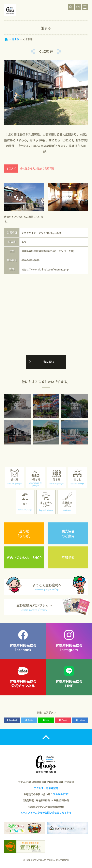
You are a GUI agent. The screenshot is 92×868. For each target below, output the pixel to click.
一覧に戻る (48, 362)
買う (25, 504)
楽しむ (77, 479)
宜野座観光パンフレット (34, 607)
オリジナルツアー (46, 504)
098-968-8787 (61, 794)
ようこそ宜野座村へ (47, 587)
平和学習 (68, 557)
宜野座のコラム (67, 504)
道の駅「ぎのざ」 (24, 533)
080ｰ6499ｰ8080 (30, 260)
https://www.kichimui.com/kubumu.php (45, 269)
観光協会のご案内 (68, 533)
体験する (35, 479)
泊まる (15, 39)
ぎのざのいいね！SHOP (24, 557)
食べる (15, 479)
